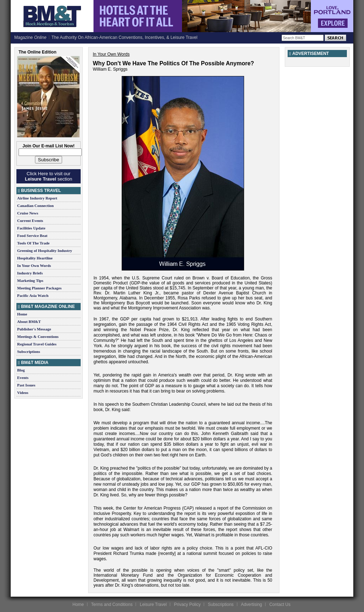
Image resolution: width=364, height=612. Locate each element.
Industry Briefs (30, 273)
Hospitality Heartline (35, 258)
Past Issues (26, 385)
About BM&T (29, 322)
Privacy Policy (187, 605)
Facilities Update (31, 228)
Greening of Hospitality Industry (45, 251)
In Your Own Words (34, 265)
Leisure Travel (153, 605)
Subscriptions (29, 351)
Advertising (251, 605)
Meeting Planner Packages (39, 288)
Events (23, 378)
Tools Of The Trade (33, 243)
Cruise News (28, 213)
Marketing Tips (30, 280)
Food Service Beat (32, 236)
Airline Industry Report (37, 198)
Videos (23, 393)
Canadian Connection (35, 206)
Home (22, 314)
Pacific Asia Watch (33, 295)
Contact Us (280, 605)
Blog (21, 370)
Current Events (30, 221)
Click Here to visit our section (49, 176)
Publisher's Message (34, 329)
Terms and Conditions (112, 605)
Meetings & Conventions (38, 337)
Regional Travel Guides (37, 344)
